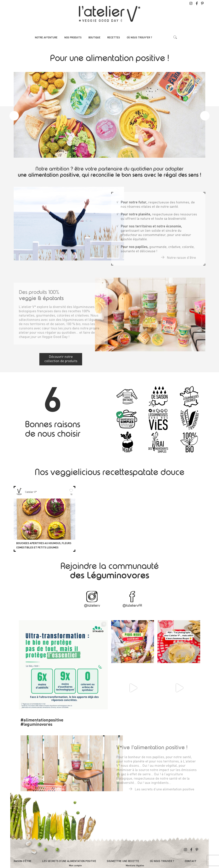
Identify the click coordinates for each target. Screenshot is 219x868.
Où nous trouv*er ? (139, 38)
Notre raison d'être (179, 255)
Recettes (114, 38)
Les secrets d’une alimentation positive (69, 861)
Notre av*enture (46, 38)
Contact (191, 861)
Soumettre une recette (123, 861)
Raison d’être (23, 861)
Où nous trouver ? (162, 861)
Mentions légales (135, 866)
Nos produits (73, 38)
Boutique (94, 38)
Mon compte (75, 866)
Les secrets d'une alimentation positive (162, 786)
